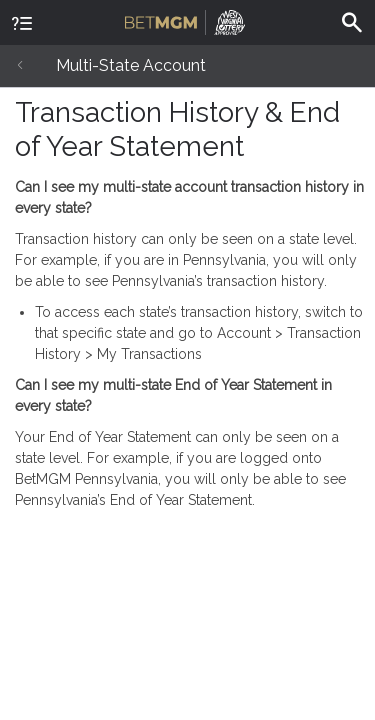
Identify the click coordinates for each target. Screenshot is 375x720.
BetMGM (185, 20)
